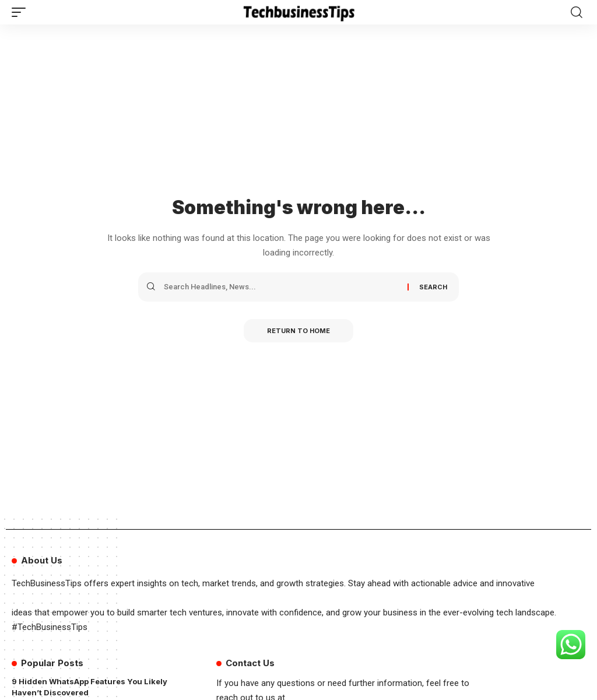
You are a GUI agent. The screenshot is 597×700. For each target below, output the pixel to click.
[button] (22, 12)
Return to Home (298, 331)
